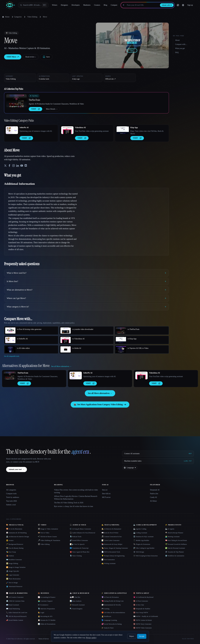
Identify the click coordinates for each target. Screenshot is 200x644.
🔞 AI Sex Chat (139, 605)
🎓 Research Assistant (77, 605)
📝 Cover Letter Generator (111, 540)
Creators (97, 5)
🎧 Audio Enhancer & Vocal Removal (82, 533)
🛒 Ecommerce (43, 605)
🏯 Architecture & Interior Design (18, 537)
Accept (142, 636)
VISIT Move (13, 57)
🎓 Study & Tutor (108, 628)
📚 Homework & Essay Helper (112, 544)
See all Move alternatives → (100, 393)
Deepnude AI (155, 490)
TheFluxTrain (34, 100)
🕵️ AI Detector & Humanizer (111, 529)
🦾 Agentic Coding (140, 529)
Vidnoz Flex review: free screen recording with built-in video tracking (76, 491)
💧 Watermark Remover (14, 586)
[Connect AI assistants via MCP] (158, 454)
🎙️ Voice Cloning (76, 556)
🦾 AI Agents (170, 529)
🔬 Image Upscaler (13, 571)
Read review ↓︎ (31, 57)
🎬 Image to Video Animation (48, 529)
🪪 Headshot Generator (14, 560)
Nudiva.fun (154, 494)
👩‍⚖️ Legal (41, 612)
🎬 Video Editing (44, 544)
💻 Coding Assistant (140, 533)
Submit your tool (17, 469)
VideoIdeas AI (80, 128)
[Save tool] (46, 57)
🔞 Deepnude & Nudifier (142, 609)
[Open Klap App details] (123, 130)
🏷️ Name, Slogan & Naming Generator (115, 548)
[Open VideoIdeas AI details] (67, 130)
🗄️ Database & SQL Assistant (143, 537)
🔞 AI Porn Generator (141, 601)
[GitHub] (178, 5)
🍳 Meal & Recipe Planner (174, 533)
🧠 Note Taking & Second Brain (176, 540)
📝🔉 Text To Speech (77, 544)
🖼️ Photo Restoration (13, 579)
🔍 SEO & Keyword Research (16, 616)
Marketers (87, 5)
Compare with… (181, 44)
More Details (52, 109)
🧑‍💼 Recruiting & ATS (45, 616)
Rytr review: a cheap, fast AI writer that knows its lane (74, 506)
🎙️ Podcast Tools (76, 537)
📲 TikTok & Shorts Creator (47, 537)
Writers (55, 5)
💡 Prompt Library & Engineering (113, 556)
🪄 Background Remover (15, 544)
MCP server (106, 497)
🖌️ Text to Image (12, 583)
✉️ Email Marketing (13, 609)
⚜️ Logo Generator (13, 575)
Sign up (190, 5)
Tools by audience (13, 497)
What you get (180, 48)
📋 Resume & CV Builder (47, 620)
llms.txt (105, 490)
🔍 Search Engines (76, 609)
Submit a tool (11, 505)
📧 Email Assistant (13, 605)
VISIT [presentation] (35, 109)
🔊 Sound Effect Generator (79, 540)
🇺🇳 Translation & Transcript (79, 548)
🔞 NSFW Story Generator (142, 624)
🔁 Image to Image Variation (16, 567)
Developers (76, 5)
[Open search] (33, 5)
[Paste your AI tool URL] (142, 5)
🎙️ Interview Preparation (46, 609)
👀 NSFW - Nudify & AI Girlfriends (146, 616)
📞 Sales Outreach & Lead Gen (17, 612)
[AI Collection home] (10, 5)
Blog (105, 5)
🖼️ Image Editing (12, 563)
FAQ (177, 52)
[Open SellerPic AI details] (12, 130)
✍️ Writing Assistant (108, 563)
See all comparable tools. (12, 356)
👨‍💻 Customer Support (45, 601)
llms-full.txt (106, 494)
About (177, 40)
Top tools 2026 (11, 501)
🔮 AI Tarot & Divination (110, 597)
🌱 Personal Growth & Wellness (176, 544)
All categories (11, 490)
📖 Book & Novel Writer (110, 533)
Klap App (134, 128)
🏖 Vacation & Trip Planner (175, 552)
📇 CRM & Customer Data (15, 601)
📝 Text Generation (108, 560)
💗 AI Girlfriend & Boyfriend (143, 597)
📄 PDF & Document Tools (111, 552)
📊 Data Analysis (76, 601)
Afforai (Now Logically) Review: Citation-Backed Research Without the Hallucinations (76, 498)
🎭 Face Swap (11, 552)
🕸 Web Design (139, 552)
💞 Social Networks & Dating (112, 624)
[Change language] (183, 5)
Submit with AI (167, 5)
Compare (114, 5)
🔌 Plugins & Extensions (142, 544)
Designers (64, 5)
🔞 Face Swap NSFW (141, 612)
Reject (132, 636)
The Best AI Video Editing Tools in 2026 (69, 503)
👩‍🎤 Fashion (10, 556)
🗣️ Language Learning (109, 620)
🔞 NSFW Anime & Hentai (142, 620)
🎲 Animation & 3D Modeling (16, 533)
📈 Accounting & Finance (47, 597)
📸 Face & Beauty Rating (15, 548)
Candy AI (153, 497)
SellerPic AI (24, 128)
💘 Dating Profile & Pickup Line (113, 601)
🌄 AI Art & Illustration (14, 529)
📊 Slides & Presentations (47, 624)
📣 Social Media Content (15, 620)
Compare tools (11, 494)
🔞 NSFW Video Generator (142, 628)
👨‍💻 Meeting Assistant (172, 537)
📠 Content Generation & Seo (112, 537)
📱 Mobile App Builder (141, 540)
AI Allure (153, 501)
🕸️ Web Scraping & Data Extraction (145, 556)
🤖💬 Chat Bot (75, 597)
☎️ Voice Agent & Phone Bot (80, 552)
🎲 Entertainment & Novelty (111, 605)
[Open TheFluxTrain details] (16, 101)
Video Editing (32, 17)
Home (6, 17)
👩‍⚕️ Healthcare (106, 616)
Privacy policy (91, 638)
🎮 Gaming (105, 609)
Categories (16, 17)
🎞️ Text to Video (44, 533)
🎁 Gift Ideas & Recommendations (113, 612)
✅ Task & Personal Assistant (175, 548)
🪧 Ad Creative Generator (15, 597)
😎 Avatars (10, 540)
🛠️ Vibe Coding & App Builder (144, 548)
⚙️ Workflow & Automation (175, 556)
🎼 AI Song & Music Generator (80, 529)
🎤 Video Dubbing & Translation (49, 540)
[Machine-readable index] (158, 461)
